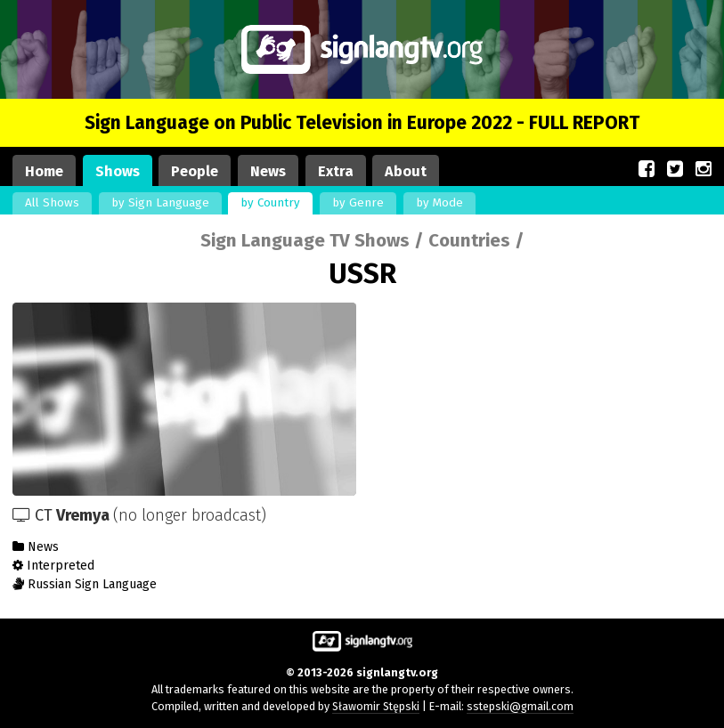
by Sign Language (160, 203)
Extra (336, 171)
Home (44, 171)
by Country (270, 203)
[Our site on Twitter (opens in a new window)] (675, 169)
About (406, 171)
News (268, 171)
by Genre (358, 203)
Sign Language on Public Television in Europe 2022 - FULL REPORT (362, 123)
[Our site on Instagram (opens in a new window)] (704, 169)
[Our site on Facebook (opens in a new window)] (647, 169)
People (195, 171)
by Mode (439, 203)
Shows (118, 171)
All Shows (52, 203)
